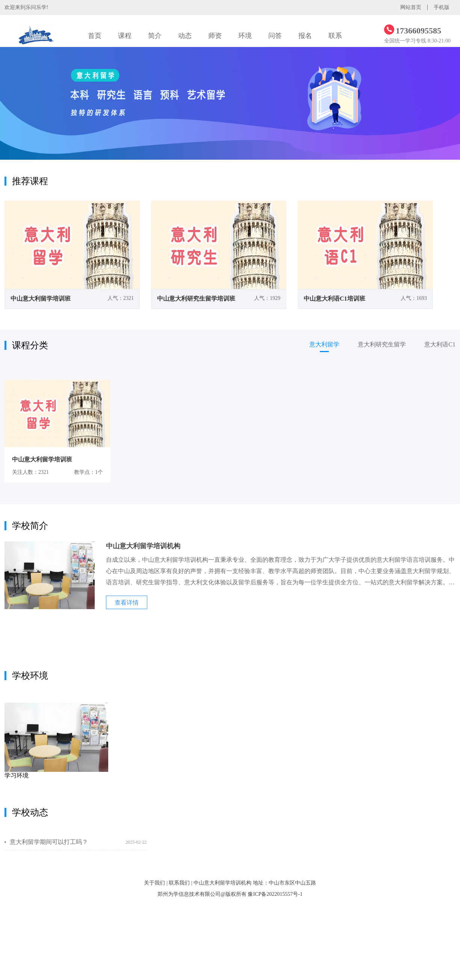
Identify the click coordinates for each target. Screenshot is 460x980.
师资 (215, 36)
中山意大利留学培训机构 (222, 883)
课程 (125, 36)
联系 (335, 36)
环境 (245, 36)
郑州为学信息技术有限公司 (189, 894)
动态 (185, 36)
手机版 (442, 7)
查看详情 (127, 603)
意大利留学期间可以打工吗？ (49, 842)
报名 (305, 36)
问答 (275, 36)
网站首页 (411, 7)
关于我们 (154, 883)
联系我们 (179, 883)
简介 (155, 36)
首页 (95, 36)
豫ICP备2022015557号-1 (275, 894)
